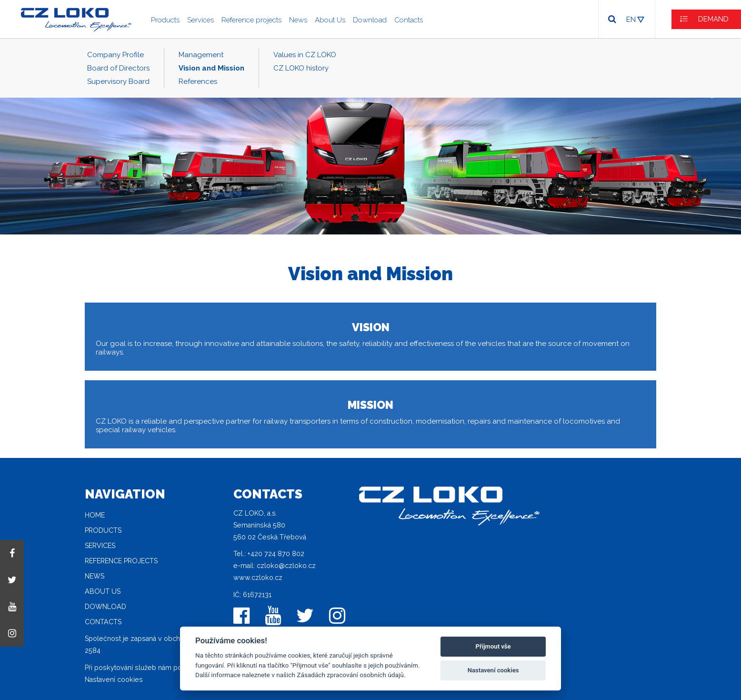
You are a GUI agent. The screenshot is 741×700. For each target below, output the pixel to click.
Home (95, 515)
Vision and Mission (211, 68)
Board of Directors (118, 68)
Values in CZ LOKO (305, 55)
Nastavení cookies (114, 680)
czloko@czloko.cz (286, 566)
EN (631, 20)
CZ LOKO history (301, 68)
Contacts (409, 20)
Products (165, 20)
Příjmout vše (493, 646)
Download (370, 20)
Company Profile (115, 55)
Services (200, 20)
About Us (330, 20)
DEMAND (713, 19)
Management (201, 55)
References (198, 81)
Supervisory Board (118, 81)
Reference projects (251, 20)
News (298, 20)
